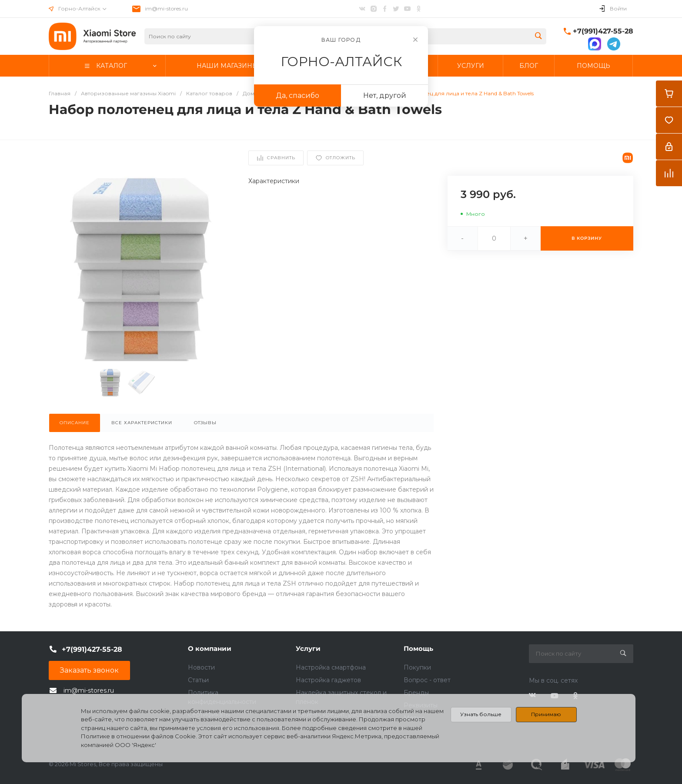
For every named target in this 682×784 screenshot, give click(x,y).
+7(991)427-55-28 (603, 31)
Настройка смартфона (331, 667)
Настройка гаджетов (328, 680)
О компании (210, 648)
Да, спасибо (298, 95)
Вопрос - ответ (427, 680)
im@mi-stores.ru (166, 8)
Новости (201, 667)
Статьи (198, 680)
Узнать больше (481, 714)
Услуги (308, 648)
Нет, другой (385, 95)
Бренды (416, 693)
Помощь (418, 648)
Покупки (417, 667)
